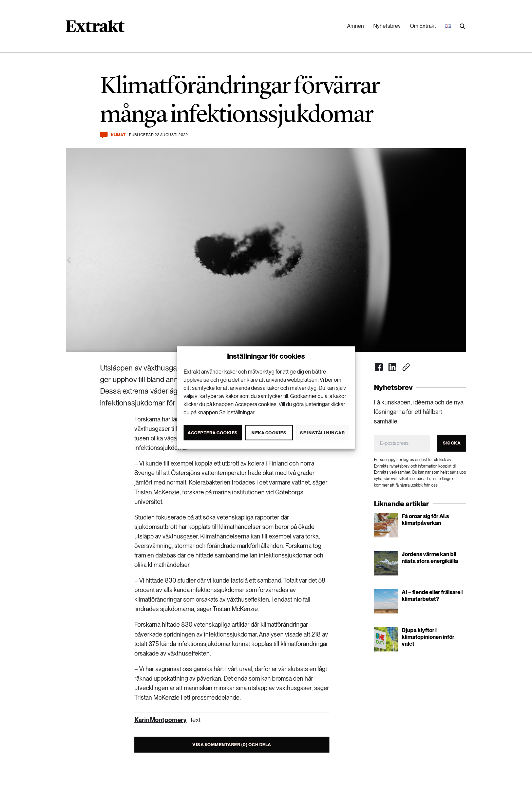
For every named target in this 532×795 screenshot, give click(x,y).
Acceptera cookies (213, 432)
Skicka (452, 443)
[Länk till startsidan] (95, 29)
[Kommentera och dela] (104, 135)
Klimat (118, 135)
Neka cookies (269, 432)
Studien (145, 517)
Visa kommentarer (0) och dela (232, 745)
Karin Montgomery (160, 720)
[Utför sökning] (462, 26)
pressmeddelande (216, 697)
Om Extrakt (423, 26)
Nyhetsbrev (387, 26)
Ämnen (356, 26)
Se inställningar (322, 432)
